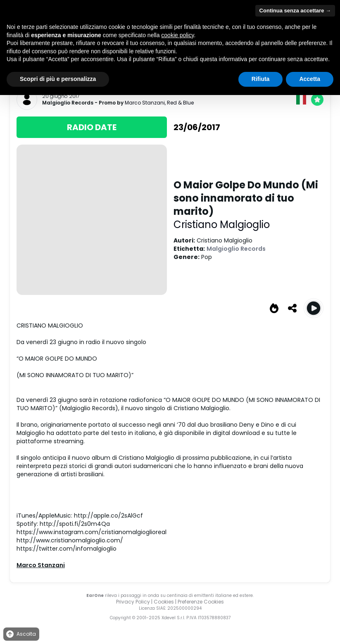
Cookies (164, 602)
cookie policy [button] (177, 35)
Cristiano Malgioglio (222, 225)
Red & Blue (180, 103)
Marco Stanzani (41, 565)
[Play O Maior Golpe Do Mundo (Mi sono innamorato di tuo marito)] (314, 308)
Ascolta (20, 634)
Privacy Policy (133, 602)
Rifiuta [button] (261, 79)
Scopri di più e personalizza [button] (58, 79)
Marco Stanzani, (146, 103)
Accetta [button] (310, 79)
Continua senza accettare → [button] (295, 11)
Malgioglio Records (68, 103)
